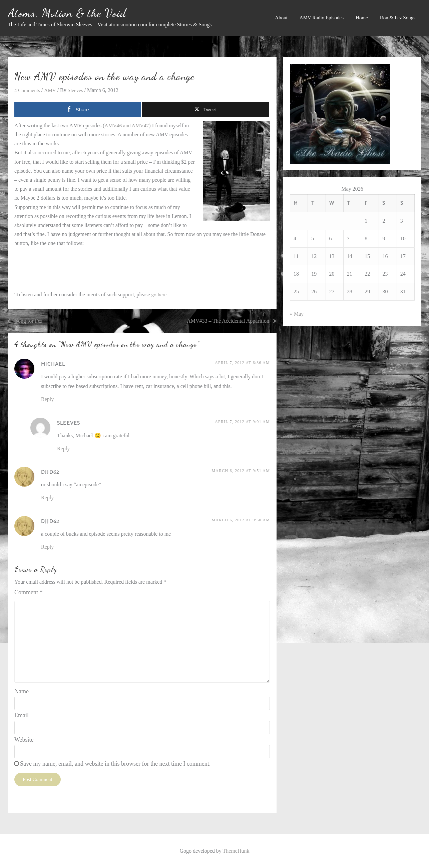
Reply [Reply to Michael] (47, 399)
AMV (52, 90)
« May (297, 314)
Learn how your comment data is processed (145, 801)
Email (22, 716)
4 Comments (28, 90)
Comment (29, 593)
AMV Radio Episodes (322, 18)
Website (24, 740)
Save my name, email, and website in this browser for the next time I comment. (115, 764)
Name (22, 692)
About (281, 18)
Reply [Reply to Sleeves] (63, 449)
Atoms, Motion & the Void (67, 13)
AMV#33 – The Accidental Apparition (228, 321)
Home (362, 18)
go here (159, 295)
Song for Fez (29, 321)
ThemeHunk (236, 851)
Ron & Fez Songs (398, 18)
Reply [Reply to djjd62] (47, 498)
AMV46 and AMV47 (127, 125)
